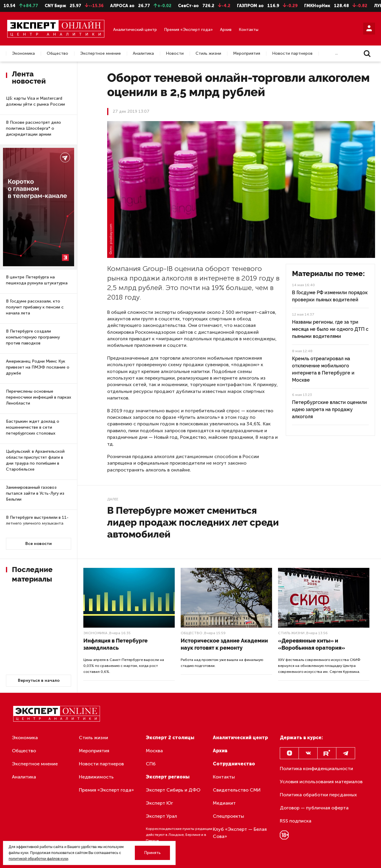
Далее (113, 499)
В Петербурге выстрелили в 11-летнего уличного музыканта (37, 520)
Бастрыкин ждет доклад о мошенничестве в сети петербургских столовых (33, 427)
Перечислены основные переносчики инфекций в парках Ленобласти (39, 397)
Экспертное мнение (100, 54)
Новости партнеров (292, 54)
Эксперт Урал (161, 816)
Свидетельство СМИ (237, 790)
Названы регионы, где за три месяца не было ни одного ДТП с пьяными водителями (330, 329)
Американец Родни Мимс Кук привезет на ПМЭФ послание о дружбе (38, 367)
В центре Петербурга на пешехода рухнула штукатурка (37, 280)
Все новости (39, 544)
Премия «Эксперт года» (188, 30)
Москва (154, 751)
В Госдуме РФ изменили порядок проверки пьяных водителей (330, 296)
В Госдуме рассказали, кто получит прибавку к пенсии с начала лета (35, 307)
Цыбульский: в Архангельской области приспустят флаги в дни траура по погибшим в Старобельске (35, 460)
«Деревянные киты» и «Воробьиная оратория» (311, 644)
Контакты (249, 30)
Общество (57, 54)
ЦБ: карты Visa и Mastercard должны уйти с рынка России (35, 101)
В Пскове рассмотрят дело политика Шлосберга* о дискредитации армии (33, 128)
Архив (226, 30)
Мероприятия (247, 54)
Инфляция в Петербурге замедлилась (115, 644)
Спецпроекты (228, 816)
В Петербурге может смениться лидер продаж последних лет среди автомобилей (193, 522)
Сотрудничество (234, 764)
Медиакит (224, 803)
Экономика (23, 54)
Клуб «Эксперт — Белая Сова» (240, 833)
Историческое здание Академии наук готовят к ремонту (224, 644)
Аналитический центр (135, 30)
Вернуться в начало (39, 680)
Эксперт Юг (159, 803)
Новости (175, 54)
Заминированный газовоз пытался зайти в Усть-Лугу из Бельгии (35, 493)
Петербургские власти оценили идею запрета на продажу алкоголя (330, 409)
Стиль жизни (208, 54)
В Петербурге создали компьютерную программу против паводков (33, 337)
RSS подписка (296, 821)
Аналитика (143, 54)
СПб (151, 764)
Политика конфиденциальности (316, 768)
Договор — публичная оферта (314, 808)
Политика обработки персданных (318, 795)
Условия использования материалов (321, 782)
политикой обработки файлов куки (38, 859)
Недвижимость (96, 777)
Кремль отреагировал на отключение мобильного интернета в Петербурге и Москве (323, 369)
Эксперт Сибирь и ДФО (173, 790)
